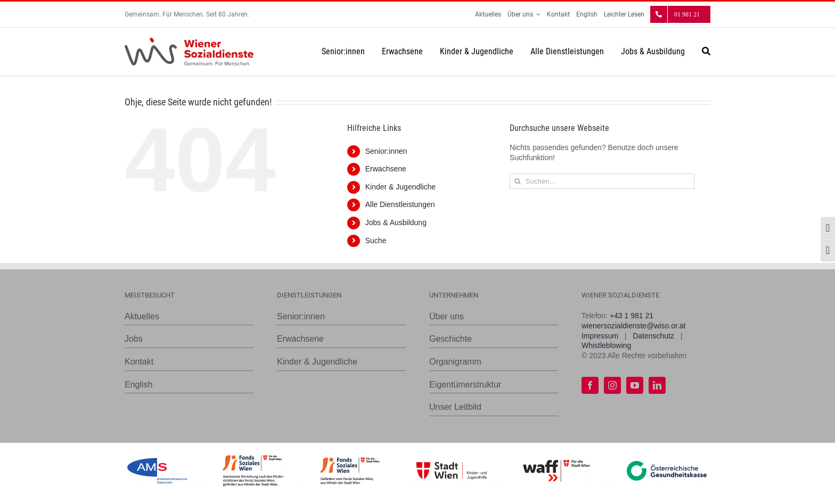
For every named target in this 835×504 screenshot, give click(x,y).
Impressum (600, 336)
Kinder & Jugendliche (400, 187)
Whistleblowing (606, 345)
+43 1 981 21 (632, 316)
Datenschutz (653, 336)
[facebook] (590, 385)
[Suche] (706, 52)
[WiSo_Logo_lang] (189, 42)
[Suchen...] (602, 181)
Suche (376, 241)
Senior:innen (386, 151)
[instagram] (612, 385)
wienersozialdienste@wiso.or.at (634, 326)
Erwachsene (386, 169)
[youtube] (635, 385)
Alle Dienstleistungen (400, 204)
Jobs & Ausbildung (396, 222)
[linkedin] (657, 385)
